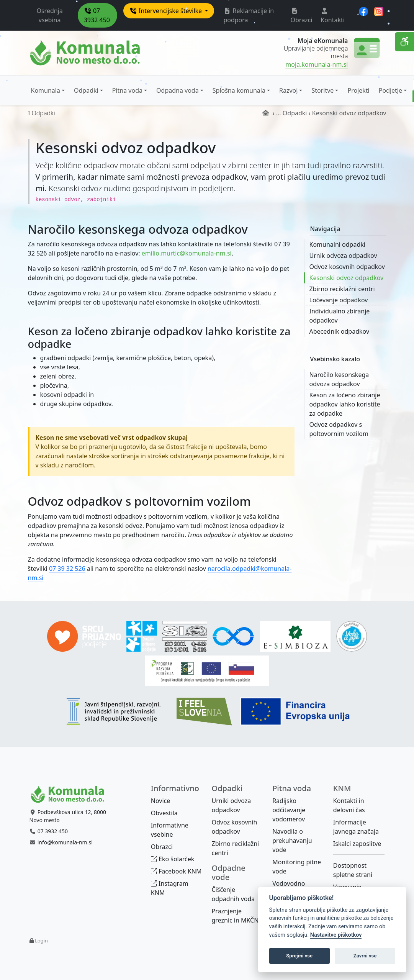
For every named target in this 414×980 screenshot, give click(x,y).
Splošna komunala (239, 90)
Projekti (358, 90)
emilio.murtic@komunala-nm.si (187, 253)
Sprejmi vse (299, 956)
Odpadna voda (178, 90)
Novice (160, 801)
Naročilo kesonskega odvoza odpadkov (339, 379)
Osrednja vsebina (49, 15)
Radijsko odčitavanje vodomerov (289, 810)
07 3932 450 (97, 15)
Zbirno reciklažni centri (342, 289)
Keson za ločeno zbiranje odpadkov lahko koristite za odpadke (345, 404)
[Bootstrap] (71, 794)
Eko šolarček (173, 859)
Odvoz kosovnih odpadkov (347, 267)
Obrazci (302, 16)
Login (41, 941)
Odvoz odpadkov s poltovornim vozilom (339, 429)
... (279, 113)
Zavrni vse (365, 956)
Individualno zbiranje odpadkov (340, 316)
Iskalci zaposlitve (357, 844)
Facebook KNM (176, 871)
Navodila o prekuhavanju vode (292, 841)
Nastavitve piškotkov (336, 935)
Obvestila (164, 813)
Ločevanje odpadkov (339, 300)
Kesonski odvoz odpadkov (347, 278)
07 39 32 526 (67, 569)
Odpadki (86, 90)
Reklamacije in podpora (249, 15)
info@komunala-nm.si (65, 842)
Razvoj (288, 90)
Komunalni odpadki (337, 244)
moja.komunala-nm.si (317, 64)
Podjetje (390, 90)
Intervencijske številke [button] (167, 11)
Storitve (322, 90)
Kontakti (333, 16)
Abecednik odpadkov (340, 331)
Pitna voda (127, 90)
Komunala (46, 90)
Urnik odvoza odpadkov (343, 256)
